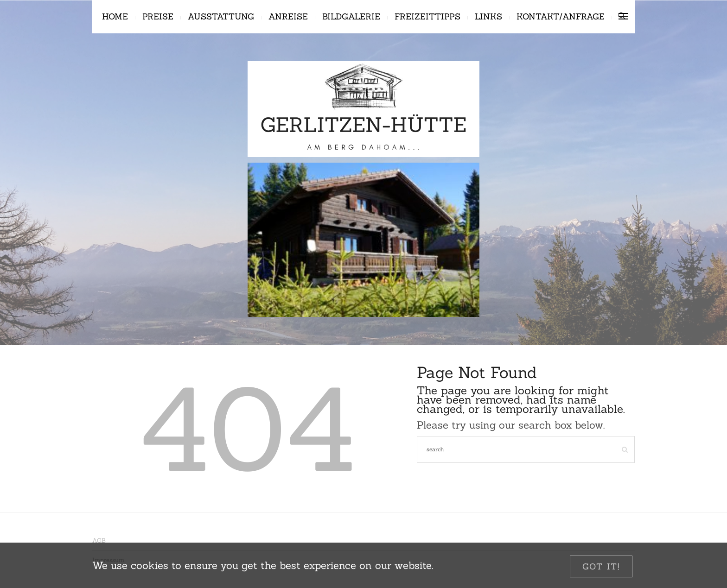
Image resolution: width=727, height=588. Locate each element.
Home (115, 16)
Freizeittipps (427, 16)
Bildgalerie (351, 16)
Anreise (288, 16)
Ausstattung (221, 16)
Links (488, 16)
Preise (158, 16)
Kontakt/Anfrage (561, 16)
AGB (99, 541)
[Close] (601, 566)
